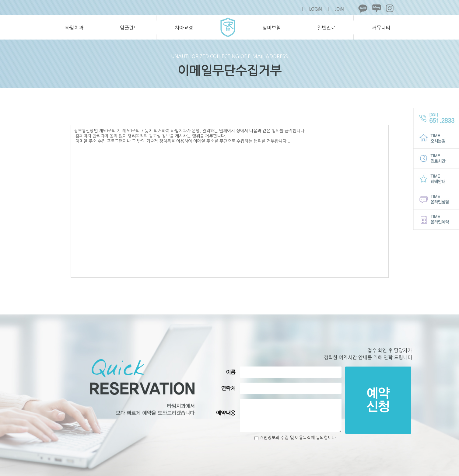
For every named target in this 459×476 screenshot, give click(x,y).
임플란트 (129, 28)
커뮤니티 (381, 28)
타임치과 (74, 28)
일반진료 (326, 28)
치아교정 (184, 28)
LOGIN (315, 9)
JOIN (339, 9)
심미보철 (272, 28)
